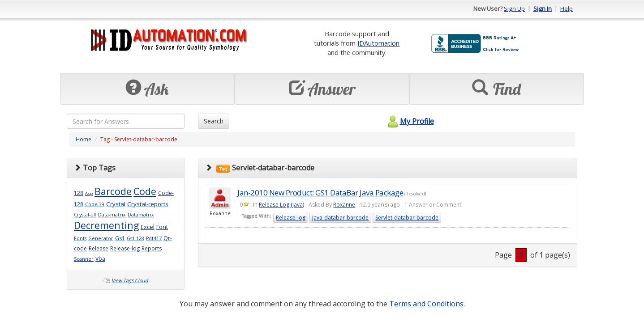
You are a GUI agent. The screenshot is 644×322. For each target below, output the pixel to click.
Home (84, 139)
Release (99, 248)
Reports (152, 248)
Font (162, 227)
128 (79, 193)
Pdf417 (154, 238)
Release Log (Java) (281, 205)
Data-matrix (112, 215)
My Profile (410, 121)
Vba (100, 259)
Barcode (113, 191)
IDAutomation (378, 43)
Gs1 (120, 238)
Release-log (125, 248)
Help (567, 8)
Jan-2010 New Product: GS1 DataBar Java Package (320, 193)
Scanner (84, 259)
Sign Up (514, 8)
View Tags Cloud (130, 280)
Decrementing (106, 225)
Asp (89, 193)
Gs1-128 (135, 238)
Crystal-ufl (85, 215)
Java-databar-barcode (340, 218)
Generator (101, 238)
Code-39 (95, 204)
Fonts (80, 238)
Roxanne (344, 205)
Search (214, 121)
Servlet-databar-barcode (407, 218)
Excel (148, 227)
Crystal (116, 204)
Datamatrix (141, 215)
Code (145, 191)
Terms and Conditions (426, 304)
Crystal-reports (148, 204)
